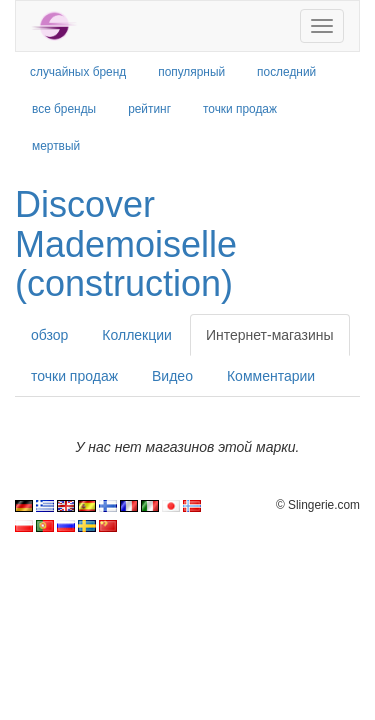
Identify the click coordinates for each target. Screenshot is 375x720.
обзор (49, 335)
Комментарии (271, 376)
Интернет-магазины (270, 335)
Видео (172, 376)
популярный (191, 72)
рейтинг (149, 109)
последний (286, 72)
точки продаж (240, 109)
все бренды (64, 109)
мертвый (56, 146)
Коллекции (137, 335)
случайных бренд (78, 72)
